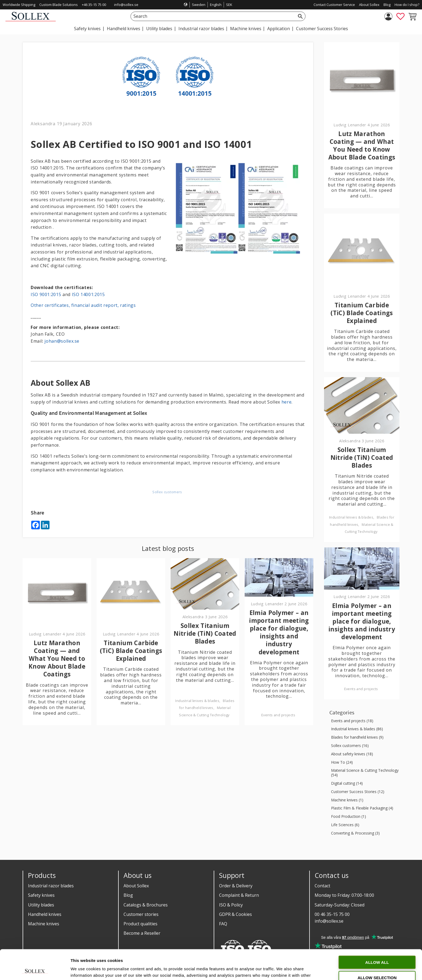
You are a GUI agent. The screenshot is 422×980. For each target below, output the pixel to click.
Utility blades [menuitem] (159, 29)
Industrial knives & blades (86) (357, 729)
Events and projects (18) (352, 721)
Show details (282, 969)
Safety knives (41, 895)
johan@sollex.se (62, 341)
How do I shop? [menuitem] (407, 5)
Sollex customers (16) (350, 746)
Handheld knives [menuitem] (124, 29)
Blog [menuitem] (387, 5)
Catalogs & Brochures (146, 905)
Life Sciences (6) (345, 825)
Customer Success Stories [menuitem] (322, 29)
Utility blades (41, 905)
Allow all (377, 932)
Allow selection (377, 948)
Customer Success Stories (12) (358, 792)
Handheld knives (45, 914)
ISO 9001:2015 (46, 294)
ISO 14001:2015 (88, 294)
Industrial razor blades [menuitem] (201, 29)
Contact (322, 886)
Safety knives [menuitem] (87, 29)
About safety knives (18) (352, 754)
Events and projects (278, 715)
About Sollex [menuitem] (369, 5)
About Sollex (136, 886)
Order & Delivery (236, 886)
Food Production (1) (349, 817)
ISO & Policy (231, 905)
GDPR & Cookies (235, 914)
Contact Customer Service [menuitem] (334, 5)
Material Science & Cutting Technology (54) (365, 773)
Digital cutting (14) (347, 783)
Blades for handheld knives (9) (357, 737)
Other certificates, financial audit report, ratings (83, 305)
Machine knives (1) (347, 800)
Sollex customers (167, 492)
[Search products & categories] (212, 16)
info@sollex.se (126, 5)
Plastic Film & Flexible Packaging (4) (362, 808)
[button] (400, 16)
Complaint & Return (239, 895)
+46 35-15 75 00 (94, 5)
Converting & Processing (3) (355, 833)
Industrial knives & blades (197, 701)
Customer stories (141, 914)
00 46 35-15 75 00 (332, 914)
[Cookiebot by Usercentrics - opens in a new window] (35, 969)
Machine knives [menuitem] (246, 29)
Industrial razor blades (51, 886)
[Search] (300, 16)
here (287, 402)
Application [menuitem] (279, 29)
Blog (128, 895)
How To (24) (342, 762)
